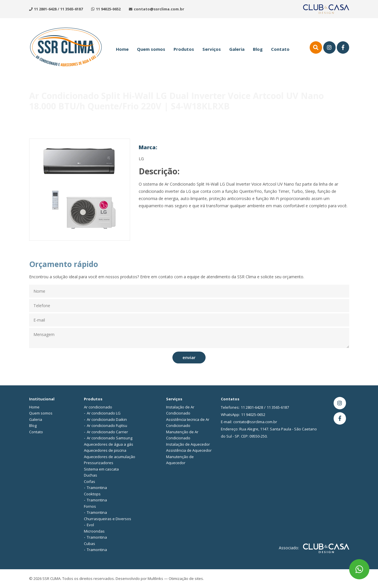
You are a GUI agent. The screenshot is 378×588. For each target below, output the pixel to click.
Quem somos (151, 49)
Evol (90, 525)
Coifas (90, 481)
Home (122, 49)
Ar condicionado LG (104, 413)
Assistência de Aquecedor (189, 450)
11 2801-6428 (45, 9)
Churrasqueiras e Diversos (108, 519)
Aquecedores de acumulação (110, 457)
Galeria (237, 49)
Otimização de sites (186, 578)
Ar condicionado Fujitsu (107, 425)
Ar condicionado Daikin (107, 419)
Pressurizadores (99, 463)
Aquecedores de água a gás (109, 444)
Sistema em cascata (101, 469)
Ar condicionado (98, 407)
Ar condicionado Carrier (107, 432)
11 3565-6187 (72, 9)
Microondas (94, 531)
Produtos (184, 49)
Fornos (90, 506)
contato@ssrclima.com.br (159, 9)
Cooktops (92, 494)
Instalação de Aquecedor (188, 444)
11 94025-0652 (108, 9)
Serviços (212, 49)
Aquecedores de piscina (105, 450)
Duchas (91, 475)
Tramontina (97, 488)
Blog (258, 49)
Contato (280, 49)
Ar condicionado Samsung (110, 438)
